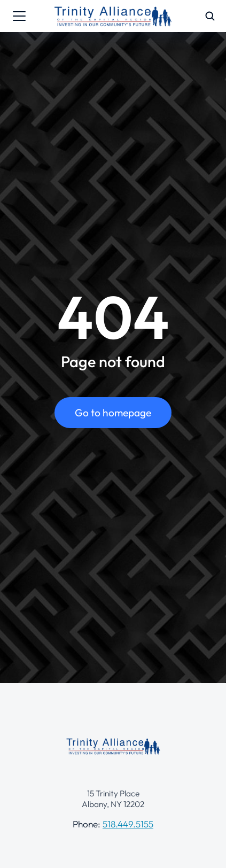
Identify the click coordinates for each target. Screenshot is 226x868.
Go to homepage (113, 413)
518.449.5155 (128, 824)
